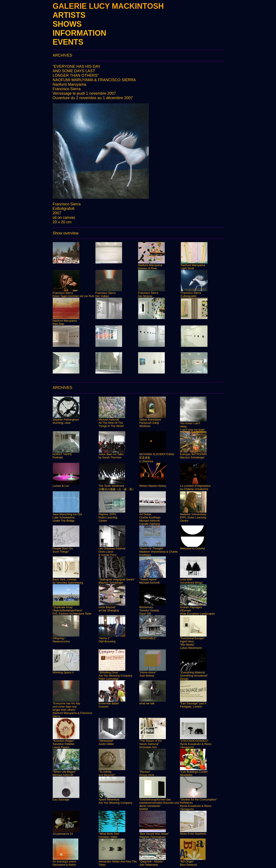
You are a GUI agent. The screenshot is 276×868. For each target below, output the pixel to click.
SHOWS (67, 24)
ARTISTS (69, 15)
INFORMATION (80, 33)
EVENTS (68, 42)
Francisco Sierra (67, 89)
